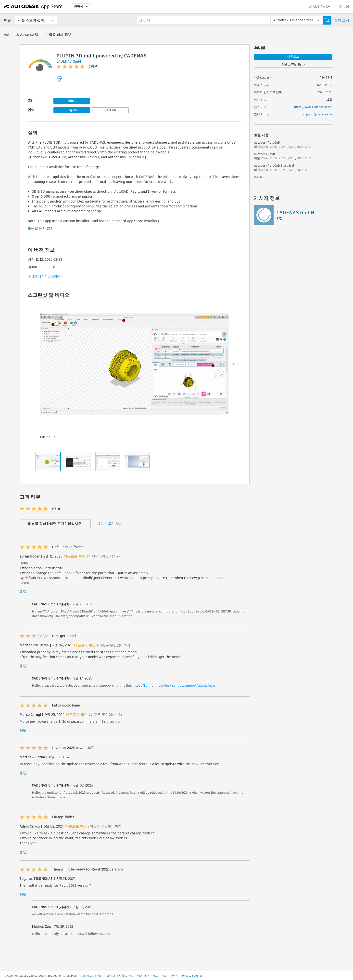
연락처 (174, 976)
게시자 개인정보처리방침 (46, 277)
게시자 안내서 (320, 7)
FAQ (164, 976)
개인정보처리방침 (92, 976)
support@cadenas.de (318, 114)
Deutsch (110, 110)
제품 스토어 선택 (31, 20)
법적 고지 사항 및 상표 (120, 976)
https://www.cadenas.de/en (313, 107)
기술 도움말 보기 (110, 524)
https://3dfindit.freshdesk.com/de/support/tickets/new (174, 686)
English (72, 110)
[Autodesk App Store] (33, 7)
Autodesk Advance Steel (24, 35)
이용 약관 (143, 976)
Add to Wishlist (294, 64)
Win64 (72, 101)
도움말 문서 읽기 (41, 228)
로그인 (344, 7)
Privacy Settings (192, 976)
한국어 (81, 7)
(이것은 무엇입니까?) (103, 556)
